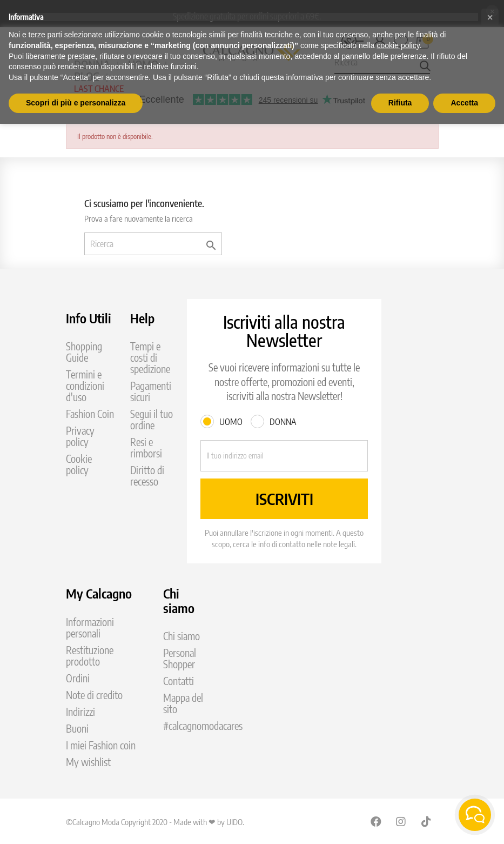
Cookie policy (79, 464)
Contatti (179, 681)
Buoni (77, 729)
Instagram (401, 821)
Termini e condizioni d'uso (85, 386)
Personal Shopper (180, 659)
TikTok (427, 821)
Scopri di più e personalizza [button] (76, 103)
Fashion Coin (90, 414)
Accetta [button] (464, 103)
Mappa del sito (183, 703)
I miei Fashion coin (101, 745)
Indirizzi (80, 712)
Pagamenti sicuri (151, 391)
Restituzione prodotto (90, 656)
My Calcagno (99, 593)
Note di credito (94, 695)
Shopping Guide (84, 352)
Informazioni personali (90, 628)
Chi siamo (182, 636)
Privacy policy (80, 436)
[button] (490, 17)
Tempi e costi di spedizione (150, 358)
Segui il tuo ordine (152, 420)
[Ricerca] (153, 244)
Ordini (78, 678)
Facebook (376, 821)
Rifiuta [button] (400, 103)
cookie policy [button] (398, 45)
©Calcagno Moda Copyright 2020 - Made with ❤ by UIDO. (155, 822)
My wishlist (88, 762)
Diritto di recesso (147, 476)
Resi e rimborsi (146, 448)
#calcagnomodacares (203, 726)
